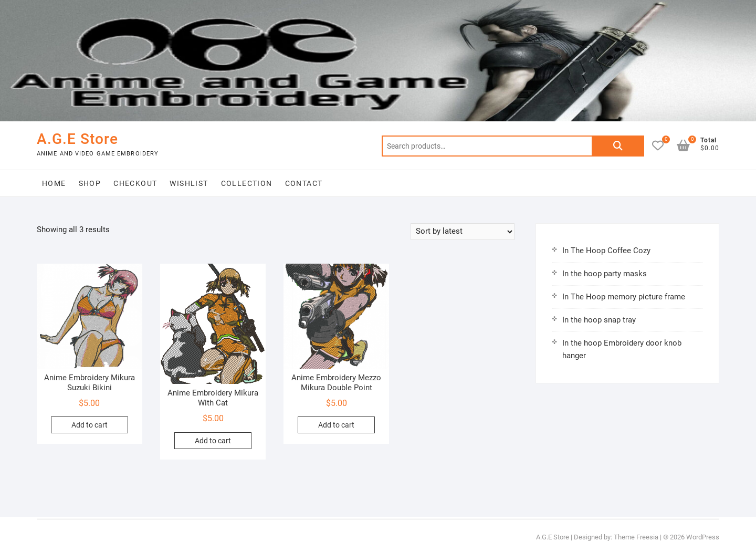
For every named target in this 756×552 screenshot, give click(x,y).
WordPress (703, 537)
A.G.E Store (77, 139)
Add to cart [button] (90, 425)
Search (618, 146)
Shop (90, 183)
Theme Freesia (636, 537)
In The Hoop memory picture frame (624, 297)
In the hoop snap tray (599, 320)
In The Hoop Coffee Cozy (606, 251)
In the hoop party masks (605, 274)
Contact (304, 183)
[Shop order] (463, 232)
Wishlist (189, 183)
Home (54, 183)
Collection (247, 183)
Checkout (135, 183)
